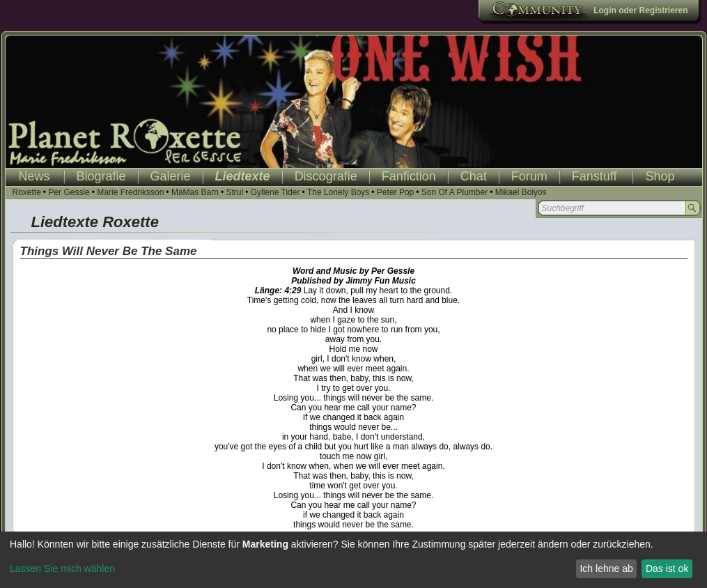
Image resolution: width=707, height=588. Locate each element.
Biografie (101, 176)
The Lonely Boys (338, 192)
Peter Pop (395, 192)
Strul (234, 192)
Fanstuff (595, 176)
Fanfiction (409, 176)
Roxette (27, 192)
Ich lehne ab (606, 568)
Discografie (326, 176)
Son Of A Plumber (454, 192)
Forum (529, 176)
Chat (474, 176)
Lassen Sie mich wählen (62, 568)
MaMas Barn (195, 192)
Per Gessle (69, 192)
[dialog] (353, 560)
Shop (660, 176)
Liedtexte (243, 176)
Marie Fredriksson (130, 192)
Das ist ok (667, 568)
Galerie (171, 176)
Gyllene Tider (275, 192)
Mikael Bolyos (521, 192)
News (34, 176)
